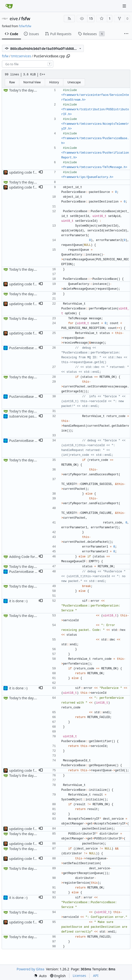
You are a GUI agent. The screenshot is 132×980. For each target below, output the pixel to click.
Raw (12, 82)
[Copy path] (68, 56)
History (54, 82)
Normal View (32, 82)
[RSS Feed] (69, 19)
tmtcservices (21, 56)
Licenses (79, 976)
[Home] (9, 6)
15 (91, 18)
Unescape (74, 82)
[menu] (40, 976)
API (96, 976)
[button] (41, 172)
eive (14, 19)
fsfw (26, 19)
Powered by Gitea (30, 969)
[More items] (126, 34)
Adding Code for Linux (27, 557)
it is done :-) (18, 601)
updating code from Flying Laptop (36, 172)
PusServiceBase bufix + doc (31, 348)
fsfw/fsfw (25, 26)
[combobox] (28, 64)
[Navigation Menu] (125, 6)
